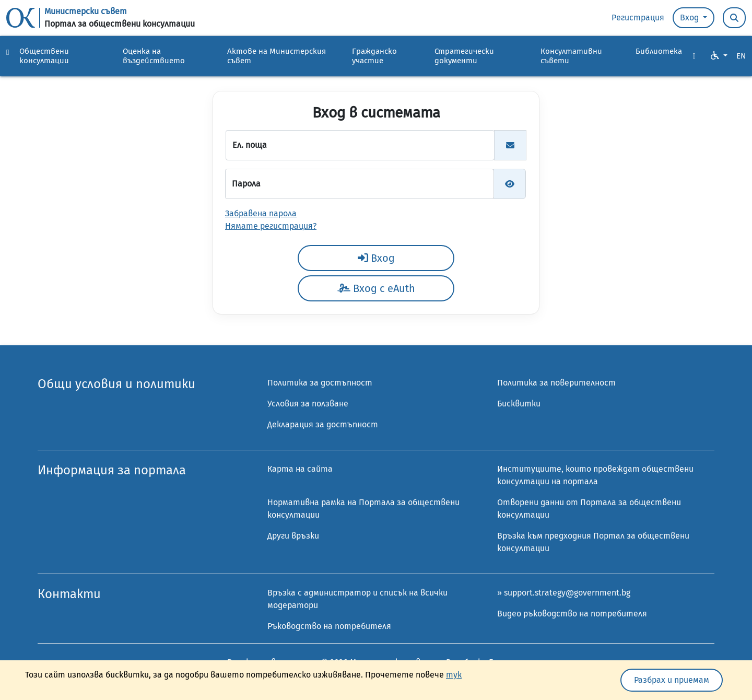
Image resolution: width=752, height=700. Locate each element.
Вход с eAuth (376, 288)
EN (741, 56)
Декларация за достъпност (323, 424)
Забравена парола (261, 213)
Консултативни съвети (571, 56)
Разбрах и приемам (672, 680)
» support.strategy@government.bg (564, 593)
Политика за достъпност (320, 383)
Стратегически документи (464, 56)
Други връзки (293, 536)
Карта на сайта (300, 469)
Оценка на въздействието (154, 56)
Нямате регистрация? (271, 226)
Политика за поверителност (556, 383)
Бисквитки (519, 404)
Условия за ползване (308, 404)
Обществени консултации (44, 56)
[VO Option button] (719, 56)
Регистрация (638, 17)
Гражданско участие (374, 56)
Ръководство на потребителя (329, 626)
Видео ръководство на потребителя (572, 614)
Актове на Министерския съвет (277, 56)
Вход (690, 17)
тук (454, 675)
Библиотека (659, 51)
